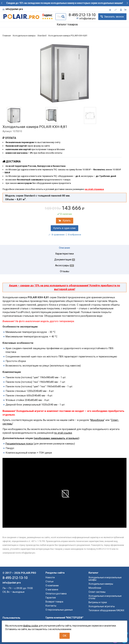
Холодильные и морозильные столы (105, 597)
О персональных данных (59, 610)
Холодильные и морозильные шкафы (105, 579)
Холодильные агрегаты (102, 606)
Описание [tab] (64, 248)
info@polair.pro (14, 9)
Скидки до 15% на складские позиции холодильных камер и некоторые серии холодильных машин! (65, 3)
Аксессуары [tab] (64, 266)
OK (65, 636)
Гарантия (51, 598)
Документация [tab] (65, 260)
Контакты (51, 606)
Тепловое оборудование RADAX (106, 610)
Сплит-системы (97, 592)
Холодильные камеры (101, 584)
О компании (52, 586)
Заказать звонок (114, 17)
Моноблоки (97, 420)
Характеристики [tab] (64, 254)
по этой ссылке (63, 433)
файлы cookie (31, 626)
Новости (50, 577)
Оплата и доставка (56, 594)
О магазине (52, 590)
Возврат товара (54, 602)
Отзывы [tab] (65, 271)
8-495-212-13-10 (82, 15)
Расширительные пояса (19, 444)
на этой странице (94, 189)
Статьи (49, 581)
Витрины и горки (98, 602)
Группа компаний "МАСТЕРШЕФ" (64, 618)
